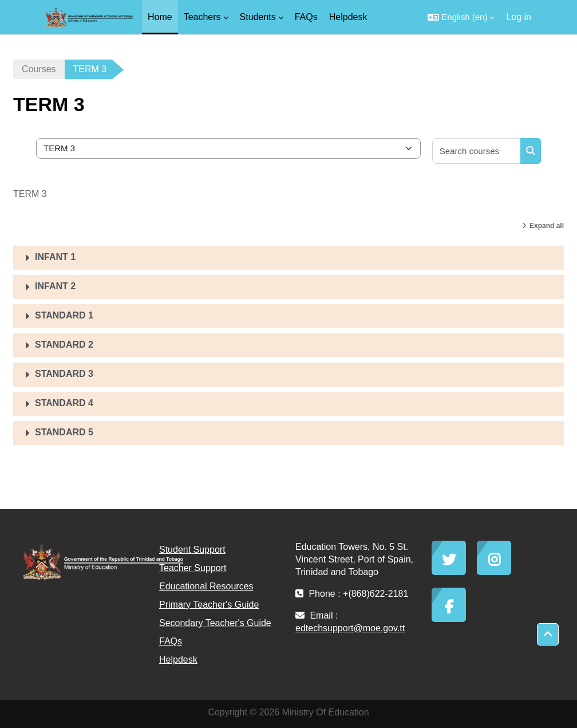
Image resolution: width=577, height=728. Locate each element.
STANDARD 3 (64, 374)
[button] (461, 17)
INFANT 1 (55, 257)
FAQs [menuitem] (306, 17)
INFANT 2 (55, 286)
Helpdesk (178, 660)
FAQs (171, 641)
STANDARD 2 (64, 345)
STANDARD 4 (64, 403)
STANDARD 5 (64, 432)
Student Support (192, 550)
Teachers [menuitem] (202, 17)
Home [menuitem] (160, 17)
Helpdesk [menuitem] (348, 17)
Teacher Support (193, 568)
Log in (519, 17)
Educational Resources (206, 586)
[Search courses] (477, 151)
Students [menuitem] (258, 17)
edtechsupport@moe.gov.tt (350, 628)
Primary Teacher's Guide (209, 605)
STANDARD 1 (64, 315)
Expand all (547, 226)
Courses (39, 69)
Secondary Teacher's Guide (215, 623)
